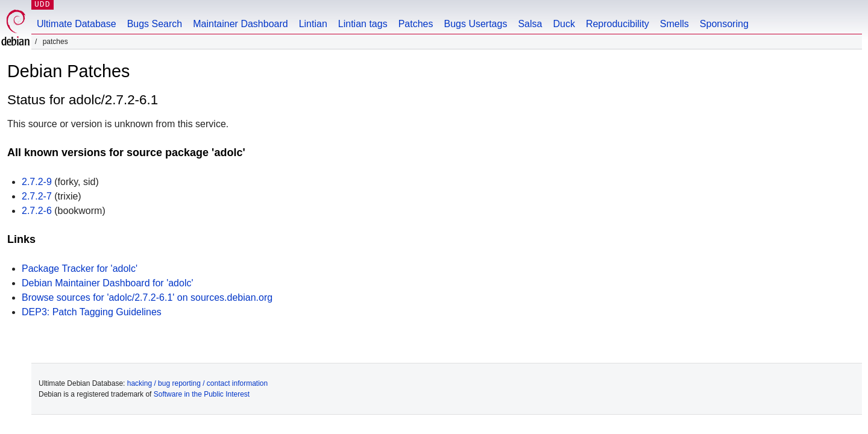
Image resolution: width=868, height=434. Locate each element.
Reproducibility (618, 24)
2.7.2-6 (37, 211)
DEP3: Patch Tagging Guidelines (92, 312)
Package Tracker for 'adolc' (80, 269)
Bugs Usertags (475, 24)
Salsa (530, 24)
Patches (416, 24)
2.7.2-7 (37, 196)
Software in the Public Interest (202, 394)
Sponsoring (724, 24)
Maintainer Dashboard (240, 24)
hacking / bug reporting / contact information (197, 383)
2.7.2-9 (37, 182)
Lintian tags (363, 24)
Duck (564, 24)
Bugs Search (155, 24)
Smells (675, 24)
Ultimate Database (77, 24)
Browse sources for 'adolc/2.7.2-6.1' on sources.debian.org (147, 297)
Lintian (313, 24)
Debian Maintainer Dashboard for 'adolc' (108, 283)
